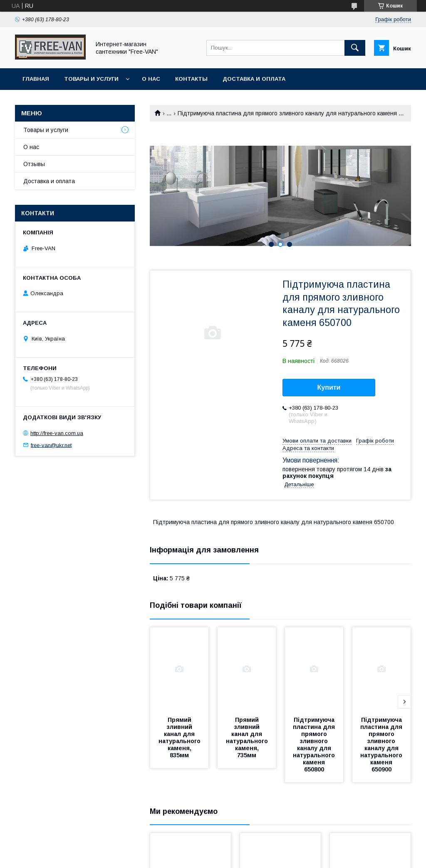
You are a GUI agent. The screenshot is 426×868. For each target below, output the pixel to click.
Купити (329, 387)
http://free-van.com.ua (57, 433)
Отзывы (34, 164)
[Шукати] (355, 48)
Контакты (191, 79)
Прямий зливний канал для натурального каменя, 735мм (248, 737)
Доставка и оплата (254, 79)
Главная (36, 79)
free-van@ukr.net (51, 445)
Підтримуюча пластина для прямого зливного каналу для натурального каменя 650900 (382, 745)
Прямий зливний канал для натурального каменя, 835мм (180, 737)
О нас (151, 79)
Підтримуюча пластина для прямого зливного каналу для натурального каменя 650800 (315, 745)
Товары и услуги (91, 79)
